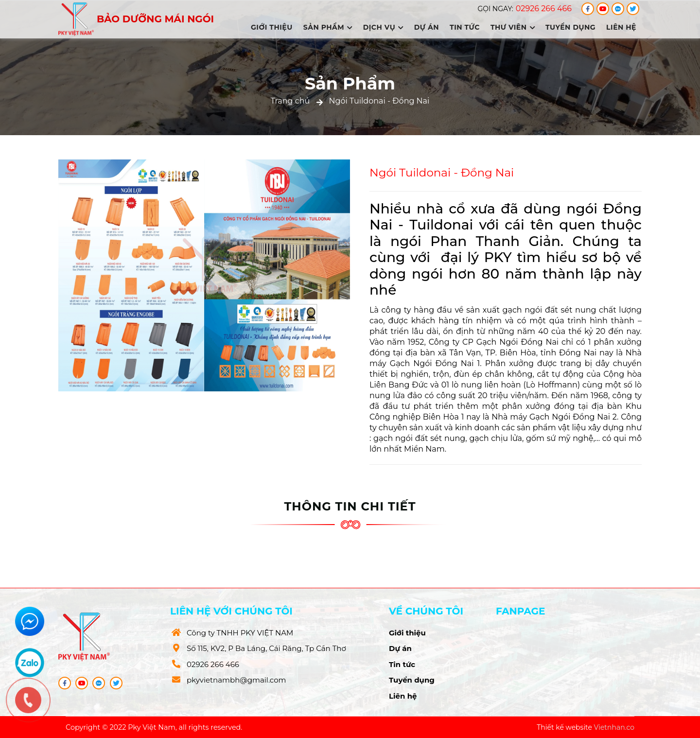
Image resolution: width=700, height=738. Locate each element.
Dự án (427, 27)
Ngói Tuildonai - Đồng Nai (379, 101)
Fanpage (520, 611)
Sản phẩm (328, 27)
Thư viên (513, 27)
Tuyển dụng (570, 27)
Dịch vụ (383, 27)
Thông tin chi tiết (350, 506)
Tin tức (465, 27)
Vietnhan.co (614, 727)
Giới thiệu (272, 27)
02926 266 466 (544, 9)
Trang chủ (290, 101)
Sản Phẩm (350, 83)
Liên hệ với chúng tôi (231, 611)
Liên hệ (621, 27)
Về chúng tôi (426, 611)
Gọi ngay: (495, 9)
